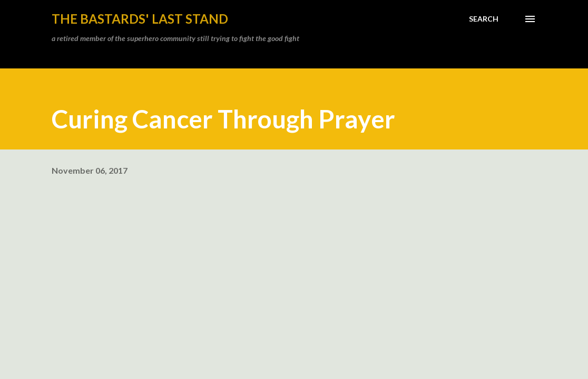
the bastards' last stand (140, 19)
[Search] (484, 19)
